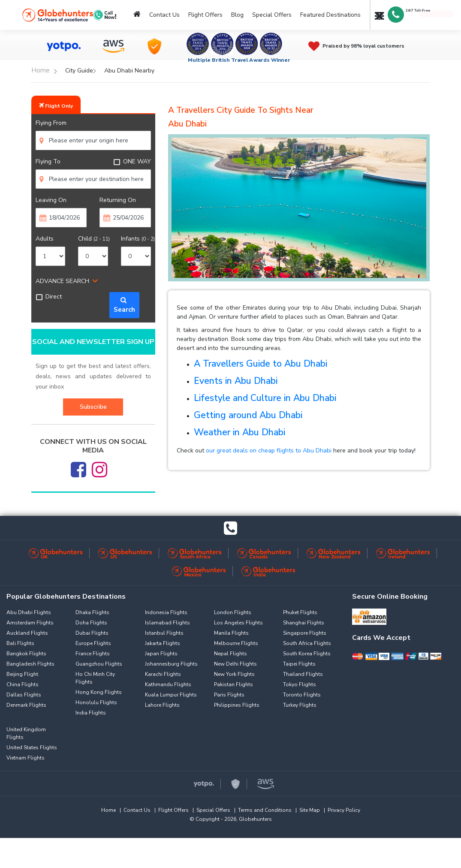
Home (108, 810)
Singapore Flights (305, 633)
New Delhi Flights (235, 664)
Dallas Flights (24, 695)
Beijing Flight (22, 674)
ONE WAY (132, 161)
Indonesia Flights (166, 612)
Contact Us (164, 15)
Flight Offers (205, 15)
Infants (138, 239)
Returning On (118, 200)
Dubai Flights (92, 633)
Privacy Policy (344, 810)
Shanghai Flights (304, 623)
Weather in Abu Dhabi (240, 432)
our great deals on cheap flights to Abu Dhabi (269, 451)
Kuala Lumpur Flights (171, 695)
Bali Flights (20, 643)
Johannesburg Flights (171, 664)
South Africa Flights (307, 643)
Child (94, 239)
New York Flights (234, 674)
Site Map (310, 810)
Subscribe (93, 407)
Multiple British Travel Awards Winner (239, 60)
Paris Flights (229, 695)
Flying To (48, 161)
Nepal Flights (230, 654)
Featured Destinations (330, 15)
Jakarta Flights (163, 643)
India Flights (91, 713)
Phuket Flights (300, 612)
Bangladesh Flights (30, 664)
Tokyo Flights (300, 684)
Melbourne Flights (236, 643)
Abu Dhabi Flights (29, 612)
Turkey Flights (300, 705)
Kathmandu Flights (168, 684)
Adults (45, 239)
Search (124, 305)
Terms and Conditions (265, 810)
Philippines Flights (237, 705)
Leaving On (51, 200)
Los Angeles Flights (238, 623)
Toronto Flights (302, 695)
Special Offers (272, 15)
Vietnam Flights (26, 758)
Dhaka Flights (92, 612)
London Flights (233, 612)
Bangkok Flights (26, 654)
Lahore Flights (162, 705)
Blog (237, 15)
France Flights (93, 654)
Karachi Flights (163, 674)
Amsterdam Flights (30, 623)
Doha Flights (91, 623)
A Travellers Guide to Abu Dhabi (261, 364)
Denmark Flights (26, 705)
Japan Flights (161, 654)
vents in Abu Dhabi (238, 381)
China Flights (23, 684)
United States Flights (32, 747)
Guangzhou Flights (99, 664)
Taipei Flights (299, 664)
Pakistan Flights (234, 684)
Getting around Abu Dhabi (248, 415)
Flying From (51, 123)
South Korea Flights (307, 654)
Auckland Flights (27, 633)
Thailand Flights (303, 674)
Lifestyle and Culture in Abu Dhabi (265, 398)
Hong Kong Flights (99, 692)
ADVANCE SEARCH (62, 281)
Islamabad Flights (167, 623)
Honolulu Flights (96, 702)
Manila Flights (231, 633)
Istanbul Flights (164, 633)
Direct (49, 297)
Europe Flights (93, 643)
